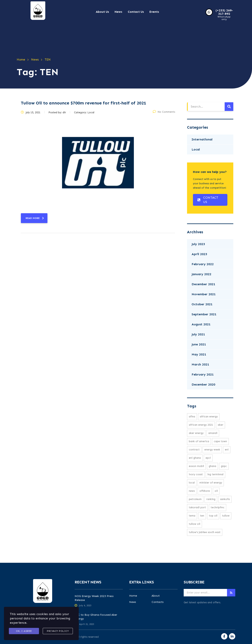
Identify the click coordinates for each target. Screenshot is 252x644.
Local (196, 149)
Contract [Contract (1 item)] (194, 450)
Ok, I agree (24, 631)
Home (133, 596)
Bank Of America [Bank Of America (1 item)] (199, 441)
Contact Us (136, 12)
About (156, 596)
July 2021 (198, 334)
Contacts (158, 602)
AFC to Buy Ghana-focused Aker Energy (96, 617)
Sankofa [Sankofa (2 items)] (225, 499)
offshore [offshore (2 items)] (205, 491)
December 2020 (203, 384)
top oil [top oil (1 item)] (213, 516)
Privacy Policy (58, 631)
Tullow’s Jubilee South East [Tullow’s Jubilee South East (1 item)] (205, 532)
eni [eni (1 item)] (227, 450)
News (118, 12)
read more (35, 218)
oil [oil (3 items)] (216, 491)
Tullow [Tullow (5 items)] (226, 516)
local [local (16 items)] (192, 483)
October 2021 (202, 304)
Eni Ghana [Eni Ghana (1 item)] (195, 458)
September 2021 (204, 314)
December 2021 (203, 284)
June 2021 (199, 344)
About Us (102, 12)
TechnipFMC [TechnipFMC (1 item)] (218, 507)
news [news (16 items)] (192, 491)
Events (154, 12)
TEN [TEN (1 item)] (202, 516)
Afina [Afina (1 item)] (192, 417)
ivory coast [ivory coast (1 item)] (196, 474)
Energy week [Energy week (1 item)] (212, 450)
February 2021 (203, 374)
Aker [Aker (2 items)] (220, 425)
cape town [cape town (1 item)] (220, 441)
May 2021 (199, 354)
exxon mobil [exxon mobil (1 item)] (196, 466)
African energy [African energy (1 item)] (209, 417)
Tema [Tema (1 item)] (192, 516)
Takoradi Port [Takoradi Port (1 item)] (197, 507)
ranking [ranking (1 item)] (211, 499)
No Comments (164, 112)
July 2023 (198, 244)
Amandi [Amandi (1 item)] (213, 433)
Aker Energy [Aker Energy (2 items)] (196, 433)
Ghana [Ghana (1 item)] (212, 466)
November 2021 (204, 294)
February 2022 (203, 264)
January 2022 (201, 274)
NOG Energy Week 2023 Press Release (94, 598)
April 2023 (199, 254)
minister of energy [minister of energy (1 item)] (211, 483)
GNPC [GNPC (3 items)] (224, 466)
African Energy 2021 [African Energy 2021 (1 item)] (201, 425)
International (202, 139)
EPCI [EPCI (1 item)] (208, 458)
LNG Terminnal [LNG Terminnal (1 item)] (215, 474)
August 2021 (201, 324)
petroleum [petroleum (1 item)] (195, 499)
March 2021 (200, 364)
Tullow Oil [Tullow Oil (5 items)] (195, 524)
